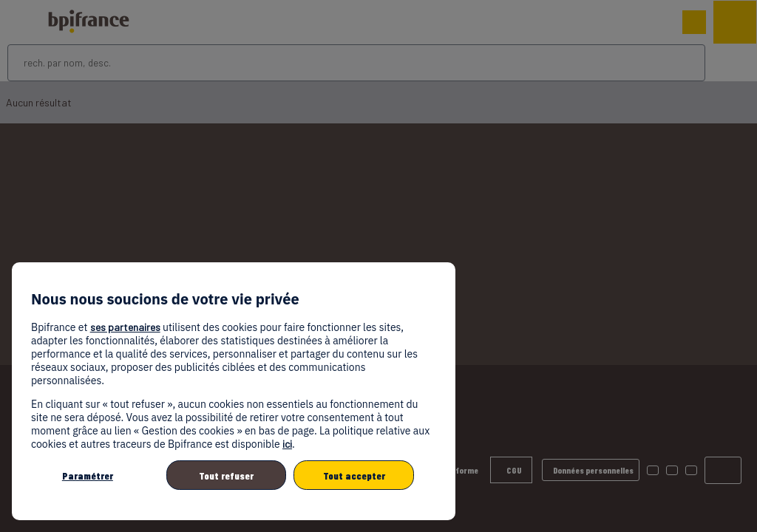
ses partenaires (125, 327)
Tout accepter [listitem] (354, 475)
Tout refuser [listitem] (226, 475)
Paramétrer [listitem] (88, 475)
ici (287, 444)
